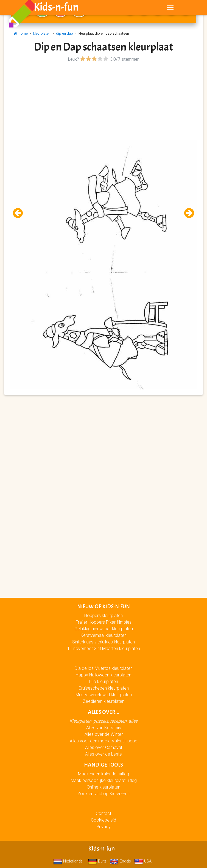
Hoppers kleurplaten (104, 615)
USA (143, 861)
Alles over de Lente (104, 754)
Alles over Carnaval (104, 747)
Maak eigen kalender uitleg (104, 774)
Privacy (104, 826)
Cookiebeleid (104, 820)
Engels (120, 861)
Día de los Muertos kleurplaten (104, 668)
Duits (97, 861)
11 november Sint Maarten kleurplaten (104, 648)
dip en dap (65, 33)
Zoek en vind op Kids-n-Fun (104, 794)
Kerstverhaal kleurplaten (104, 635)
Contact (104, 813)
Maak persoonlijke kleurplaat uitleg (104, 780)
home (21, 33)
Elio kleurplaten (104, 681)
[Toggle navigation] (170, 9)
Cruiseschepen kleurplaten (104, 688)
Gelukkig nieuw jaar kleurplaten (104, 629)
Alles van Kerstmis (104, 728)
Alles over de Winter (104, 734)
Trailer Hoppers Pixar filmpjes (104, 622)
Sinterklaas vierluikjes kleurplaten (104, 642)
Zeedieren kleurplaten (104, 701)
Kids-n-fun (56, 8)
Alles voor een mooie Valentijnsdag (104, 741)
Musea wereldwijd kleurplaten (104, 695)
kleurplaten (42, 33)
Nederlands (68, 861)
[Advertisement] (104, 102)
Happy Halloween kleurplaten (104, 675)
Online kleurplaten (104, 787)
